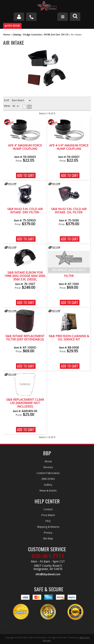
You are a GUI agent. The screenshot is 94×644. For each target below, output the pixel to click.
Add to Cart (26, 175)
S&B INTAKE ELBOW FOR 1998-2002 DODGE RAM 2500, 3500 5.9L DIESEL (25, 276)
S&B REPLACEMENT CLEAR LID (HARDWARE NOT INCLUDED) (25, 403)
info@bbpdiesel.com (48, 574)
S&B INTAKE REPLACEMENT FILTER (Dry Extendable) (25, 338)
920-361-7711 (48, 556)
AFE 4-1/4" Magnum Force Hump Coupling (69, 147)
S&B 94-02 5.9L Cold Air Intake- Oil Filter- (69, 211)
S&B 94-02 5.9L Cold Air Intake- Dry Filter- (25, 211)
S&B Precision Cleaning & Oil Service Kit (69, 338)
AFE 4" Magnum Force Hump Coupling (25, 147)
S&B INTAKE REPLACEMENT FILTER (69, 274)
